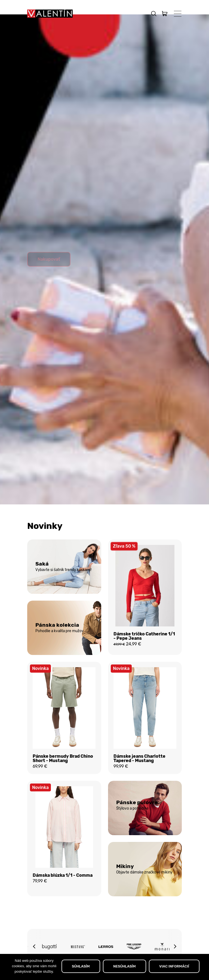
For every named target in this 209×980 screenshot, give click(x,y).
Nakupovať (49, 272)
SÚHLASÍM (81, 966)
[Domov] (50, 14)
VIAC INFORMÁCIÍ (174, 966)
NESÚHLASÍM (125, 966)
